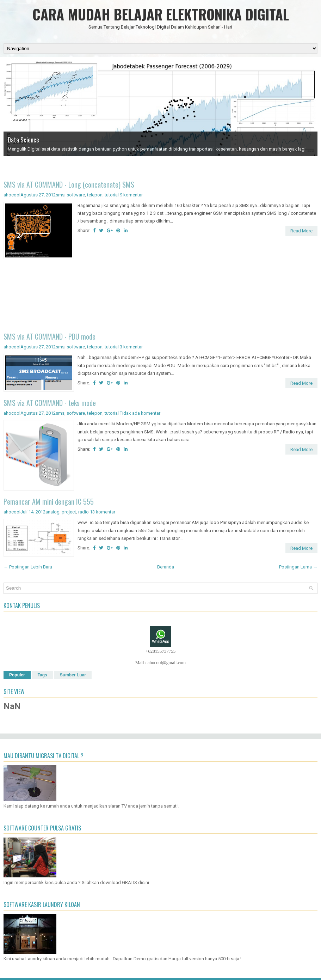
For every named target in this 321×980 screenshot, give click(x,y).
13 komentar (103, 512)
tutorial (112, 195)
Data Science (23, 140)
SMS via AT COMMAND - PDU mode (50, 336)
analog (53, 512)
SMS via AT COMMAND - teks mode (50, 403)
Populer (17, 675)
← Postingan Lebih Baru (28, 567)
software (76, 195)
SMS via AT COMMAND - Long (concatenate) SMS (69, 184)
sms (60, 195)
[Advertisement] (160, 297)
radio (84, 512)
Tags (42, 675)
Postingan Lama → (298, 567)
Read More (301, 231)
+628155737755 (160, 651)
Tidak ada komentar (140, 413)
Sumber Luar (73, 675)
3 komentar (131, 347)
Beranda (166, 567)
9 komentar (131, 195)
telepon (95, 195)
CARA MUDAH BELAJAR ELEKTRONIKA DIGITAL (161, 14)
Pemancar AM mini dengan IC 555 (49, 501)
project (69, 512)
